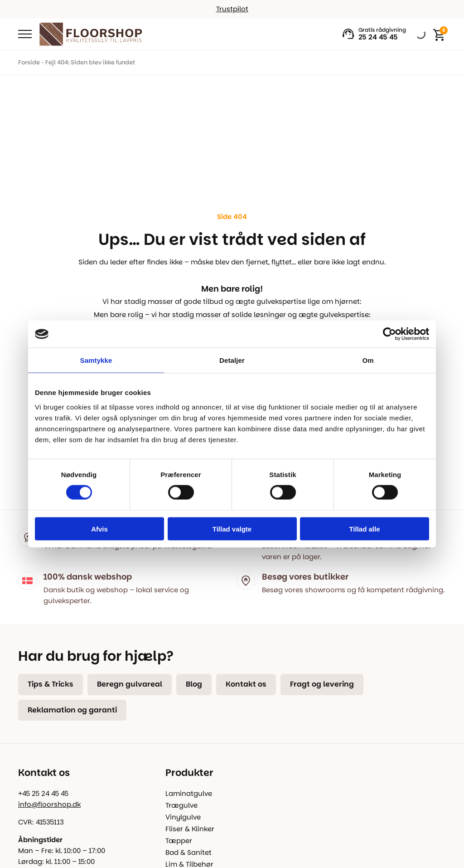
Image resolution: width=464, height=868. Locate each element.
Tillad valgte (232, 529)
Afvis (99, 529)
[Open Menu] (25, 34)
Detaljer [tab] (232, 360)
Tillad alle (364, 529)
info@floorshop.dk (49, 804)
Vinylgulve (183, 817)
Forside (29, 62)
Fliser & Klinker (190, 829)
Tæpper (179, 841)
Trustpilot (232, 9)
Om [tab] (368, 360)
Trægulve (181, 805)
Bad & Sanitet (188, 852)
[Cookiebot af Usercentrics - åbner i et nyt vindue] (389, 334)
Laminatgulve (189, 793)
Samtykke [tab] (96, 360)
